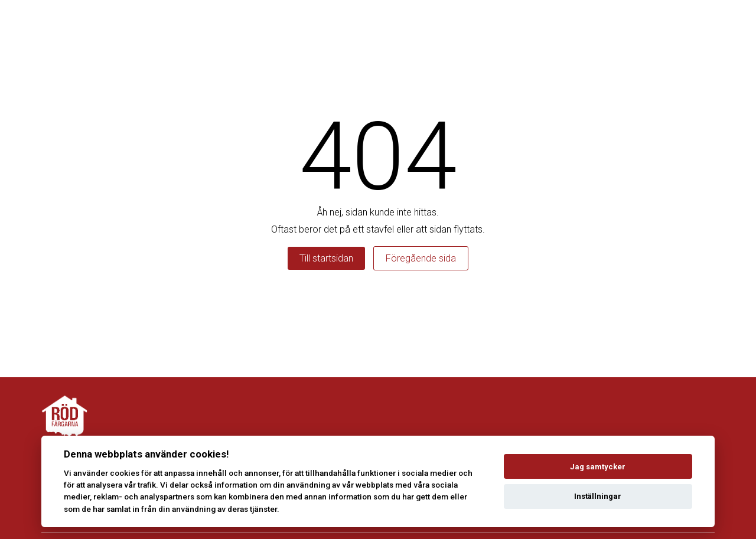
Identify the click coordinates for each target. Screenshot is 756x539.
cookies (125, 473)
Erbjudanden (426, 23)
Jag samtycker (598, 467)
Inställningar (598, 496)
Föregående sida (421, 258)
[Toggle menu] (717, 24)
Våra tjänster (504, 23)
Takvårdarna (663, 23)
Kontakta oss (584, 23)
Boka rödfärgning (337, 23)
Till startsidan (326, 258)
